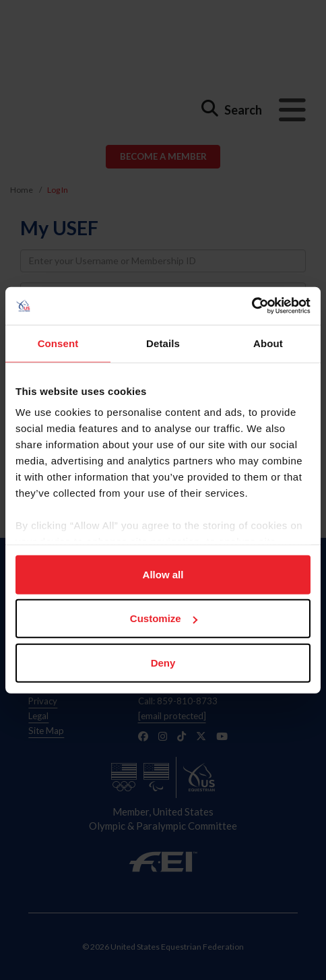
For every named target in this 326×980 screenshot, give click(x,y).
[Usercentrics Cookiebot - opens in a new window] (252, 306)
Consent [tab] (58, 343)
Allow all (163, 574)
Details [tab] (163, 343)
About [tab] (268, 343)
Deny (163, 662)
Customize (164, 618)
